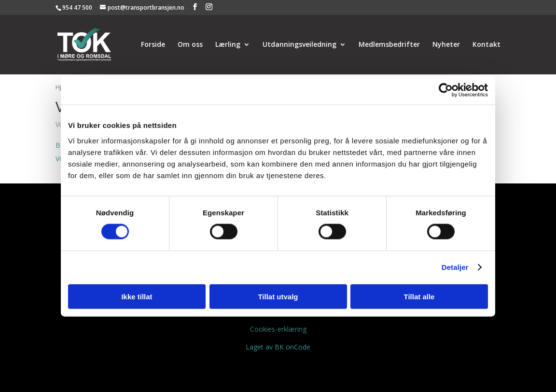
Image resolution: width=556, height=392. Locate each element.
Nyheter (446, 45)
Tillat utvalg (278, 296)
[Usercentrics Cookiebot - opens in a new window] (446, 90)
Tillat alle (419, 296)
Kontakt (486, 45)
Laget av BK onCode (278, 347)
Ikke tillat (137, 296)
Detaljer (455, 267)
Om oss (190, 45)
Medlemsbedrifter (389, 45)
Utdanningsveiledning (299, 45)
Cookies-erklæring (278, 329)
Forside (153, 45)
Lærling (228, 45)
